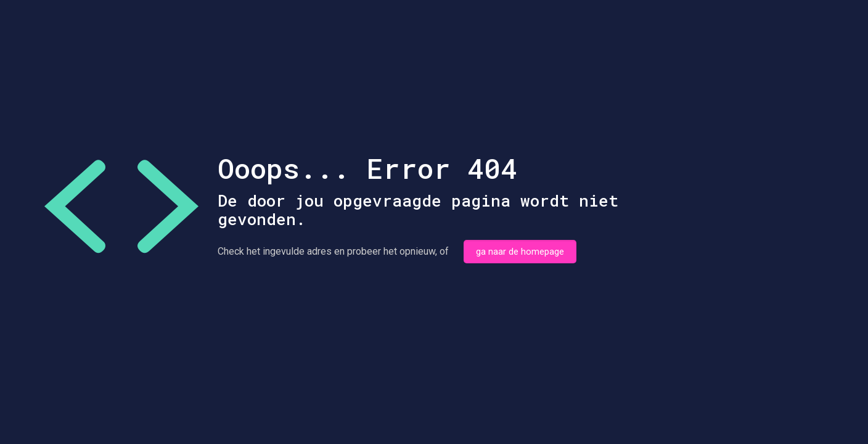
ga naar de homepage (520, 252)
